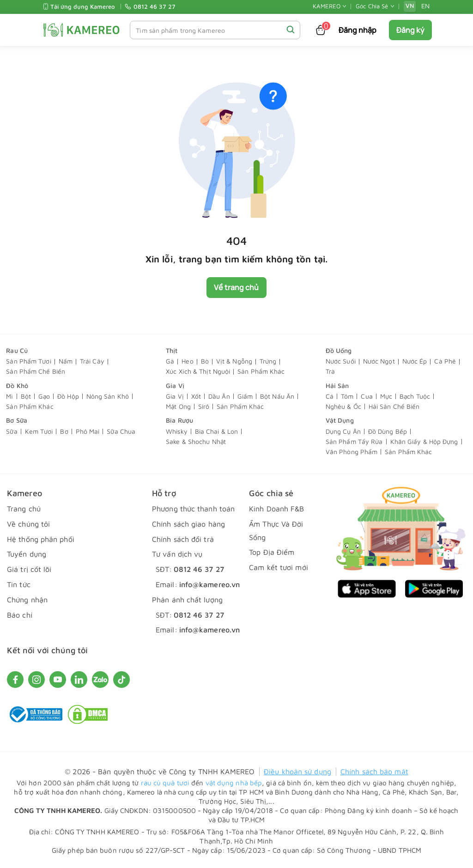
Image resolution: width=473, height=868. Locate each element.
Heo (187, 361)
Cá (330, 397)
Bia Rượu (179, 421)
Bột (26, 397)
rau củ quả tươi (165, 783)
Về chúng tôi (28, 524)
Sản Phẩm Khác (261, 372)
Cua (367, 397)
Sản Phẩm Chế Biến (36, 372)
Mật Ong (178, 407)
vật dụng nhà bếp (234, 783)
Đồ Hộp (68, 397)
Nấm (66, 361)
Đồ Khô (17, 385)
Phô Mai (88, 432)
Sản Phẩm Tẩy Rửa (354, 442)
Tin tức (19, 584)
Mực (386, 397)
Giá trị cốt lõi (29, 570)
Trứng (268, 361)
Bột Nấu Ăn (277, 397)
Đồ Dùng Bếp (388, 432)
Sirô (204, 407)
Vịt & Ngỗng (234, 361)
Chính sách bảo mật (374, 771)
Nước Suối (341, 361)
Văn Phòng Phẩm (352, 452)
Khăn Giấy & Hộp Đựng (424, 442)
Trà (330, 372)
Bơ (64, 432)
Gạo (44, 397)
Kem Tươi (39, 432)
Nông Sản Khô (108, 397)
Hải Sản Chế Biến (394, 407)
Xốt (196, 397)
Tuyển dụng (27, 554)
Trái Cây (92, 361)
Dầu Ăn (219, 397)
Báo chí (20, 615)
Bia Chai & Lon (216, 432)
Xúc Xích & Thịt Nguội (198, 372)
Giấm (245, 397)
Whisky (177, 432)
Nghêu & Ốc (343, 407)
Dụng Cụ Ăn (343, 432)
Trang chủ (24, 509)
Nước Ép (415, 361)
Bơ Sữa (17, 421)
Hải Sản (337, 385)
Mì (9, 397)
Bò (205, 361)
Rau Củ (17, 350)
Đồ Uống (339, 350)
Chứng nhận (27, 600)
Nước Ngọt (379, 361)
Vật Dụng (340, 421)
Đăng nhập (358, 30)
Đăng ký (410, 30)
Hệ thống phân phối (41, 539)
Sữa (12, 432)
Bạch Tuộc (415, 397)
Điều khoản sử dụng (297, 771)
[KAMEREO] (82, 30)
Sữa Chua (121, 432)
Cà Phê (445, 361)
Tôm (347, 397)
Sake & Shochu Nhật (196, 442)
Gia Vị (175, 385)
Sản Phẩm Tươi (28, 361)
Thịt (172, 350)
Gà (170, 361)
